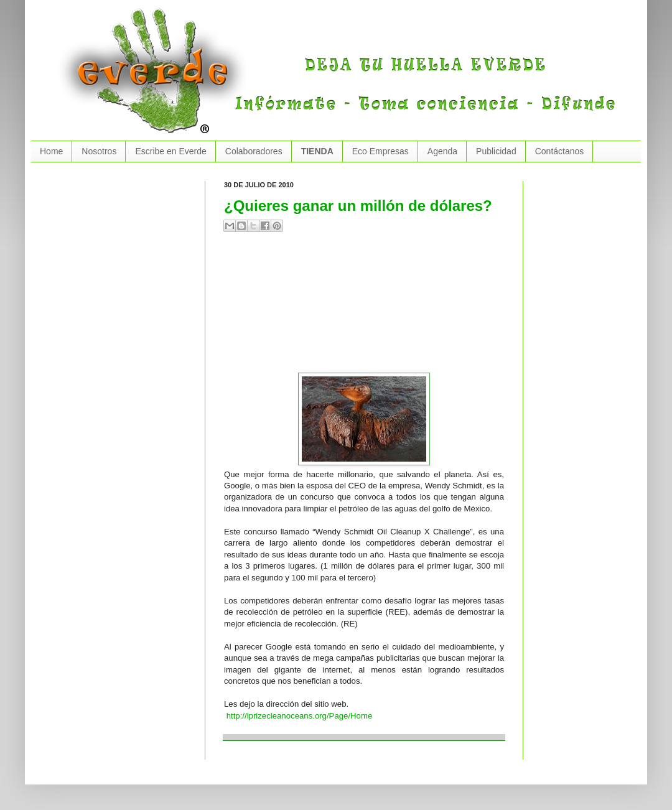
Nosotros (99, 151)
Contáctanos (560, 151)
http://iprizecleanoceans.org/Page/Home (300, 716)
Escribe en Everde (170, 151)
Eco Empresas (380, 151)
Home (51, 151)
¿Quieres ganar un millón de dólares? (358, 206)
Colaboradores (254, 151)
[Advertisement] (294, 307)
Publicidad (496, 151)
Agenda (442, 151)
